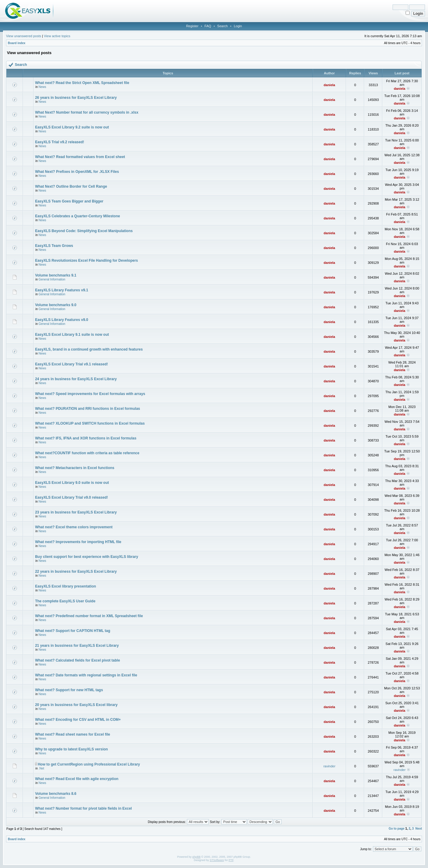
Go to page (397, 829)
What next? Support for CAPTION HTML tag (73, 631)
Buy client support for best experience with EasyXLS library (87, 557)
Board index (17, 43)
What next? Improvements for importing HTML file (78, 542)
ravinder (329, 766)
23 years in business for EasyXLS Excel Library (76, 512)
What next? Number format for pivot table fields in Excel (83, 808)
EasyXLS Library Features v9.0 (62, 320)
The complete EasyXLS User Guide (65, 601)
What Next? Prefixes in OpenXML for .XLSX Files (77, 172)
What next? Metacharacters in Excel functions (75, 468)
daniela (329, 85)
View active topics (57, 36)
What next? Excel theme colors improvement (74, 527)
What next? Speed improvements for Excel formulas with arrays (90, 394)
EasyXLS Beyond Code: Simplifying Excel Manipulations (84, 231)
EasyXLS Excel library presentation (65, 586)
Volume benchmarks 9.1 (56, 275)
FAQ (208, 26)
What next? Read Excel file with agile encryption (77, 779)
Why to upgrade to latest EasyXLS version (72, 749)
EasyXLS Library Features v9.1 (62, 290)
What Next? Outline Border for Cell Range (71, 186)
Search (222, 26)
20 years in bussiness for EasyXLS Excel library (76, 705)
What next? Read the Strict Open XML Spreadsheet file (82, 83)
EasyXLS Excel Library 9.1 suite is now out (72, 335)
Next (419, 829)
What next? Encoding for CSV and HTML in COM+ (78, 720)
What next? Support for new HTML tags (69, 690)
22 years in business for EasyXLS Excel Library (76, 572)
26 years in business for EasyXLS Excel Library (76, 98)
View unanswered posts (24, 36)
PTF (231, 860)
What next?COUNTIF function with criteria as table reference (87, 453)
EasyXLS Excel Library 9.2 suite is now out (72, 127)
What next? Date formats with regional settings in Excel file (86, 675)
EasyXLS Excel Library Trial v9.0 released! (72, 497)
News (42, 87)
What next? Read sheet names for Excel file (73, 734)
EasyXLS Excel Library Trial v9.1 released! (72, 364)
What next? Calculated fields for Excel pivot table (78, 660)
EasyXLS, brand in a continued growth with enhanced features (89, 349)
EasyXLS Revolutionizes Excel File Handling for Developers (87, 261)
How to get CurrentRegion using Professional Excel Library (89, 764)
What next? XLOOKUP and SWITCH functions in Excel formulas (90, 423)
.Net (41, 768)
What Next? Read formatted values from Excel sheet (80, 157)
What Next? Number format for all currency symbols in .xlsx (87, 112)
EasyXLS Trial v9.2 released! (60, 142)
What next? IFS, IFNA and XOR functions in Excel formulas (86, 438)
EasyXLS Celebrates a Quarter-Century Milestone (78, 216)
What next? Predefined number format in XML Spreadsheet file (89, 616)
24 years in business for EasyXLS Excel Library (76, 379)
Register (192, 26)
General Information (52, 279)
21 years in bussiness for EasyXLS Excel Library (77, 646)
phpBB (196, 857)
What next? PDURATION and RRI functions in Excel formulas (88, 409)
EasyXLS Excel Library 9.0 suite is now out (72, 483)
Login (238, 26)
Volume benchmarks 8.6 (56, 794)
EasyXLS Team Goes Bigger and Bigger (69, 201)
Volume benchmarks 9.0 (56, 305)
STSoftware (217, 860)
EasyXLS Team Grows (54, 246)
